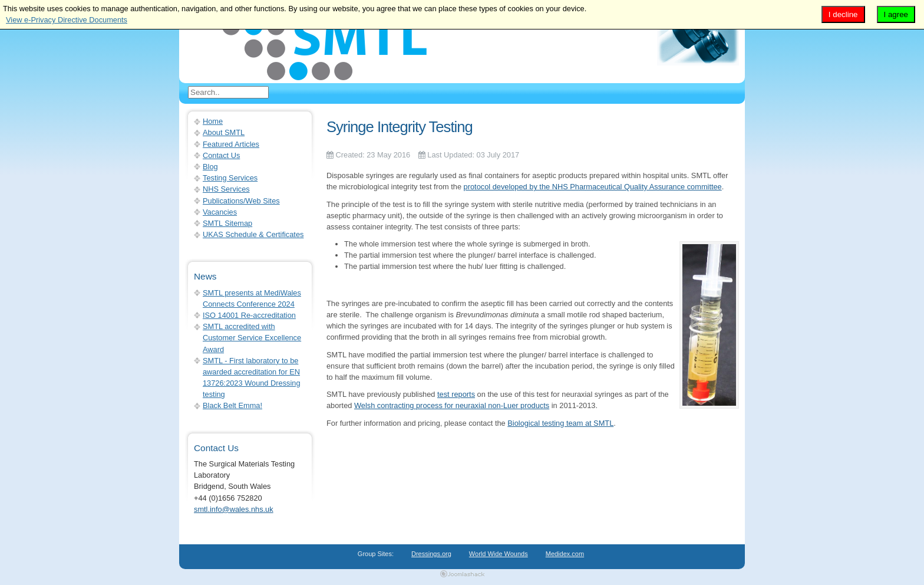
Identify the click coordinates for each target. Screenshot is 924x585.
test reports (456, 394)
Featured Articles (231, 144)
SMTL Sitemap (227, 223)
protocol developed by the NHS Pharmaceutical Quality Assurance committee (593, 187)
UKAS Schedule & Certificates (253, 234)
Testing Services (230, 178)
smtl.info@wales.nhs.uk (234, 509)
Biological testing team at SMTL (560, 423)
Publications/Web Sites (241, 201)
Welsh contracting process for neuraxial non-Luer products (452, 405)
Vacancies (220, 212)
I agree (896, 14)
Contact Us (221, 155)
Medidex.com (565, 554)
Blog (210, 167)
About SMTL (224, 132)
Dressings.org (431, 554)
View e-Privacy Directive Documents (67, 20)
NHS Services (226, 189)
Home (213, 121)
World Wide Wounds (499, 554)
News (205, 276)
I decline (843, 14)
